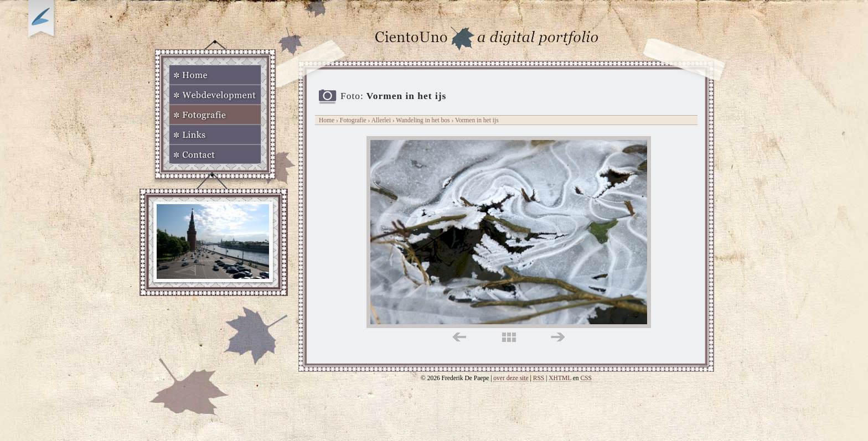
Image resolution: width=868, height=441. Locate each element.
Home (215, 75)
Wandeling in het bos (423, 120)
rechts (558, 337)
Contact (215, 154)
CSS (586, 378)
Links (215, 134)
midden (509, 337)
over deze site (511, 378)
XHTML (560, 378)
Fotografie (215, 115)
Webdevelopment (215, 95)
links (459, 337)
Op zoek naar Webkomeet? (43, 20)
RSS (539, 378)
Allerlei (381, 120)
